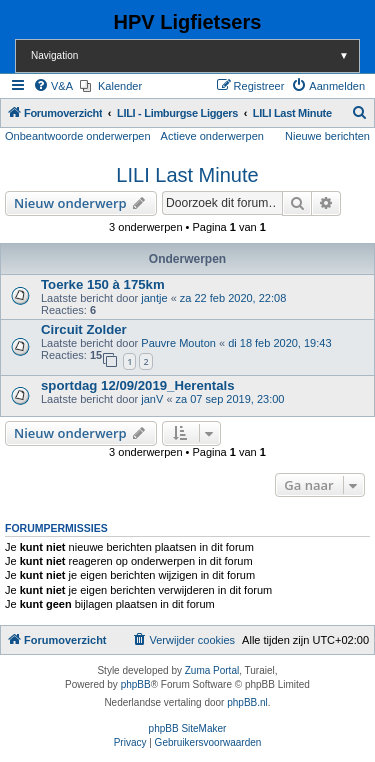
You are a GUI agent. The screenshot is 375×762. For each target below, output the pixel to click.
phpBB (136, 684)
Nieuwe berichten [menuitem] (327, 136)
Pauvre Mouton (178, 343)
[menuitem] (53, 86)
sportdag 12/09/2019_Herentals (138, 385)
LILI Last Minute (187, 175)
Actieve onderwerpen (212, 136)
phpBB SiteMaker (188, 728)
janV (152, 399)
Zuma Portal (212, 670)
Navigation (195, 55)
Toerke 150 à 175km (103, 284)
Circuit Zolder (84, 329)
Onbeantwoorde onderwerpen (78, 136)
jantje (154, 298)
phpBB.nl (247, 702)
